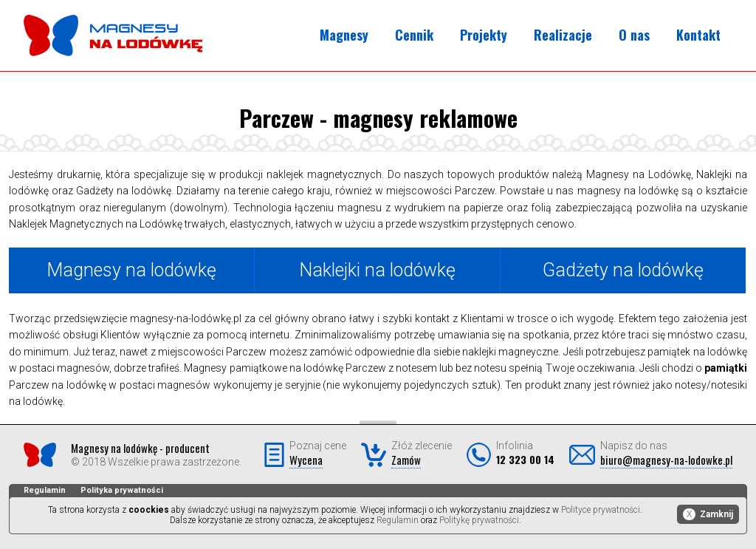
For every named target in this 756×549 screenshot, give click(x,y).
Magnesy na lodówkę (131, 270)
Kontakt (698, 35)
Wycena (306, 460)
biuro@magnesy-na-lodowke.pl (666, 460)
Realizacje (563, 35)
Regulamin (45, 490)
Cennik (414, 35)
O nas (634, 35)
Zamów (406, 460)
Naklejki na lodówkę (377, 270)
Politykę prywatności (479, 520)
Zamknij (708, 514)
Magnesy (344, 35)
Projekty (484, 35)
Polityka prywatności (122, 490)
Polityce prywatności (601, 510)
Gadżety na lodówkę (623, 270)
